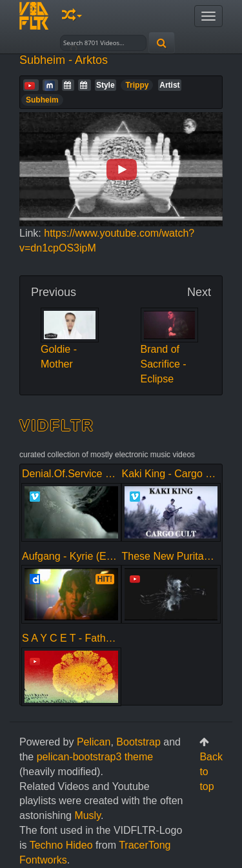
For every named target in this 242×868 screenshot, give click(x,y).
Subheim (42, 100)
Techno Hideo (61, 845)
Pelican (94, 742)
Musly (87, 815)
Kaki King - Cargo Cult (173, 474)
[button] (72, 16)
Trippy (137, 85)
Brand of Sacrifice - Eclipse (170, 351)
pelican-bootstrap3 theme (95, 757)
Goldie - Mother (70, 344)
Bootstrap (138, 742)
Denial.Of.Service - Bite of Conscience (110, 474)
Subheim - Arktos (64, 60)
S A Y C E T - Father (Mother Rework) (108, 638)
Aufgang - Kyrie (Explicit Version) (97, 556)
